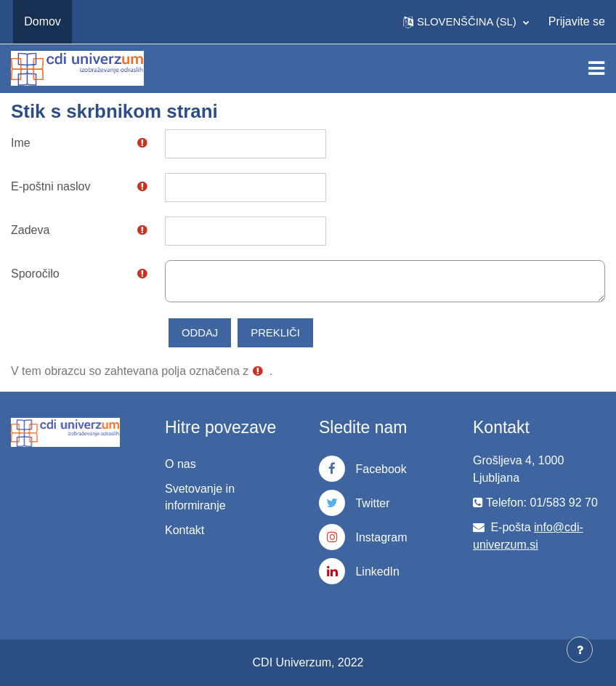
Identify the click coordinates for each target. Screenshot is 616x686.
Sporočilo (35, 274)
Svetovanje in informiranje (200, 497)
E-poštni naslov (50, 186)
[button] (466, 22)
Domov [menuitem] (42, 21)
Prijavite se (577, 21)
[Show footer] (580, 650)
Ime (21, 143)
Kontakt (185, 530)
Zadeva (30, 230)
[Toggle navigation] (596, 68)
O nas (181, 464)
